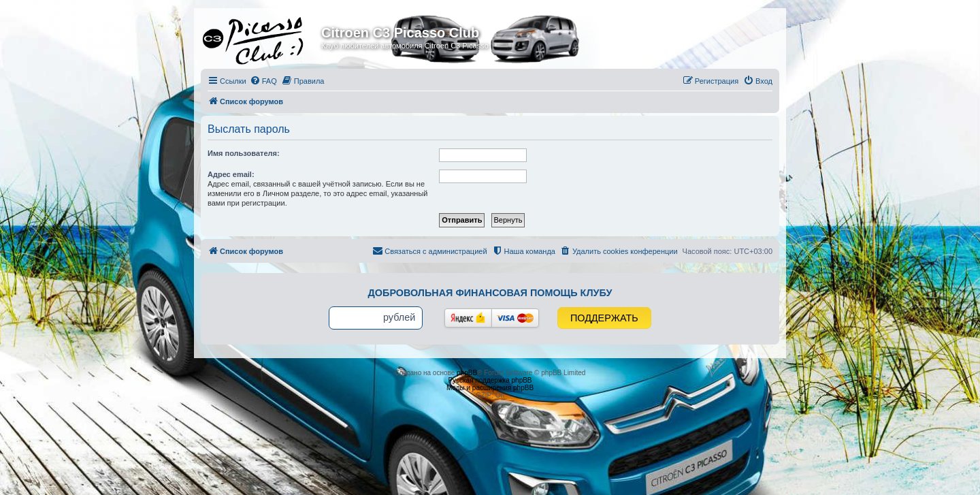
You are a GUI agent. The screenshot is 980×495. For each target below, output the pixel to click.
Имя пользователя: (244, 153)
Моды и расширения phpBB (490, 388)
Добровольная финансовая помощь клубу (490, 293)
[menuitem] (263, 81)
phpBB (467, 373)
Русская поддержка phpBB (490, 380)
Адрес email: (231, 174)
